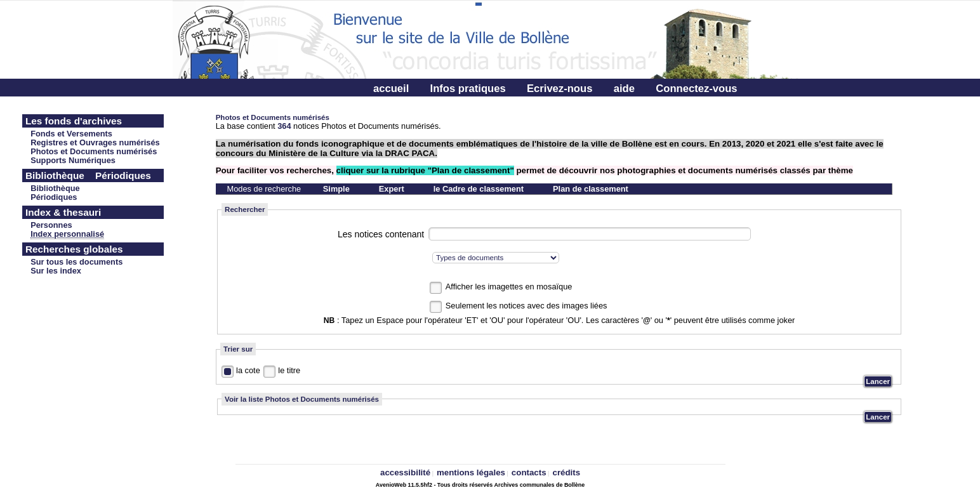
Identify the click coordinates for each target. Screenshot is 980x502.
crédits (566, 472)
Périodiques (54, 197)
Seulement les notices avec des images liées (526, 306)
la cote (248, 370)
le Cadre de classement (479, 189)
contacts (529, 472)
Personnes (51, 225)
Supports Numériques (73, 160)
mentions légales (471, 472)
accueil (391, 89)
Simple (336, 189)
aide (624, 89)
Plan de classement (591, 189)
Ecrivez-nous (560, 89)
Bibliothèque (55, 188)
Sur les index (56, 271)
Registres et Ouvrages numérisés (95, 142)
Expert (392, 189)
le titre (289, 370)
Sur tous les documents (76, 262)
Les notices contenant (381, 234)
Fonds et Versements (71, 134)
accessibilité (405, 472)
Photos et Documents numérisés (94, 151)
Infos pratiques (468, 89)
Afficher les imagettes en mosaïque (509, 287)
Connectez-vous (696, 89)
